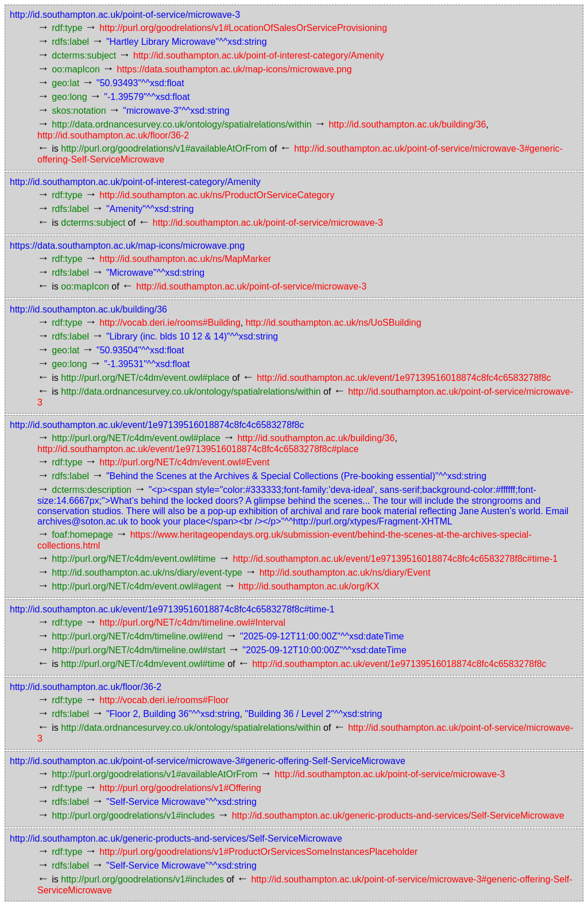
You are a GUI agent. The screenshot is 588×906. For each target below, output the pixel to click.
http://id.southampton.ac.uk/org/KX (309, 586)
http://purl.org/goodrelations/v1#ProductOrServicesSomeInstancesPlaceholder (258, 852)
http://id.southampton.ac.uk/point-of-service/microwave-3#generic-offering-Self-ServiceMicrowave (208, 761)
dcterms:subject (84, 55)
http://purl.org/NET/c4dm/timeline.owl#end (137, 636)
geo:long (69, 97)
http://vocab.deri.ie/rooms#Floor (164, 700)
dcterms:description (92, 490)
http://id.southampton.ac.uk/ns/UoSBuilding (334, 323)
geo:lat (65, 83)
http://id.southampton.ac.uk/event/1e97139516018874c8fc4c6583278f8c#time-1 (395, 559)
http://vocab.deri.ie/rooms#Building (170, 323)
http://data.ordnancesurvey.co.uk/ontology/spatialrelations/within (181, 124)
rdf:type (67, 28)
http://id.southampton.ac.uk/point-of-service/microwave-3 (125, 15)
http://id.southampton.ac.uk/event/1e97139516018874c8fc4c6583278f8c (404, 378)
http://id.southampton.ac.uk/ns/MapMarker (185, 259)
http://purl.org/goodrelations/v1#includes (133, 816)
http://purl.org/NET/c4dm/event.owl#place (145, 378)
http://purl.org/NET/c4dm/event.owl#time (134, 559)
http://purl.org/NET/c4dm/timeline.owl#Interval (192, 622)
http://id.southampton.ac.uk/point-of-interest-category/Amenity (259, 55)
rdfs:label (70, 42)
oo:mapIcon (76, 69)
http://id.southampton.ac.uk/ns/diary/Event (345, 572)
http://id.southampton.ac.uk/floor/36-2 (113, 135)
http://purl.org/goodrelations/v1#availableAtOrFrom (164, 149)
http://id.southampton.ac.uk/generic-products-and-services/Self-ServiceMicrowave (398, 816)
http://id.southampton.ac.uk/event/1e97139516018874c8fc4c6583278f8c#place (198, 449)
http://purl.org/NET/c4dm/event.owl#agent (136, 586)
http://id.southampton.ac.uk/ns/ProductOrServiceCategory (217, 195)
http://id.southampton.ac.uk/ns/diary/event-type (147, 572)
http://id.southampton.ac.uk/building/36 (407, 124)
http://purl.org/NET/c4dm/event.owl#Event (184, 462)
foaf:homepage (82, 535)
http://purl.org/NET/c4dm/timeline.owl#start (138, 650)
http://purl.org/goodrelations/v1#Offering (180, 788)
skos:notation (79, 111)
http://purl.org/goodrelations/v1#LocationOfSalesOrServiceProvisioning (243, 28)
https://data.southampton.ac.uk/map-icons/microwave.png (235, 69)
